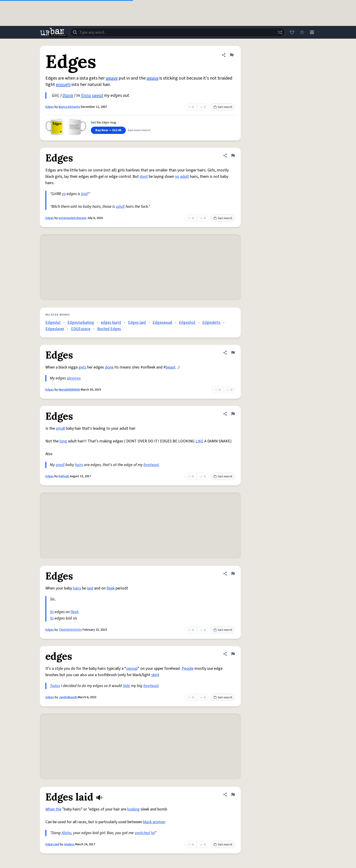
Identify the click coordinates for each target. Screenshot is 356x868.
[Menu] (312, 32)
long (63, 441)
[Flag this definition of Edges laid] (233, 795)
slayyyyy (74, 378)
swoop (132, 669)
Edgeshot (187, 322)
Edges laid (137, 322)
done (109, 367)
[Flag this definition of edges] (233, 654)
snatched (142, 833)
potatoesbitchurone (73, 218)
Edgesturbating (81, 322)
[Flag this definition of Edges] (232, 55)
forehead (151, 465)
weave (112, 78)
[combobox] (178, 32)
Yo (52, 612)
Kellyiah (64, 476)
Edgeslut (53, 322)
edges (50, 697)
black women (154, 822)
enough (63, 85)
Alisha (66, 833)
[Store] (292, 32)
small (60, 428)
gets (82, 367)
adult (184, 177)
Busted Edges (109, 329)
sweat (98, 95)
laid (84, 194)
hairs (79, 465)
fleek (111, 588)
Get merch (223, 107)
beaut (171, 367)
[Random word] (280, 32)
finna (86, 95)
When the (53, 809)
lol (153, 833)
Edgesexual (162, 322)
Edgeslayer (55, 329)
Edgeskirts (211, 322)
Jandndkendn (68, 697)
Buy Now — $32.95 (108, 130)
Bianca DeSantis (69, 107)
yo (177, 177)
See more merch (139, 130)
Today (55, 686)
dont (144, 177)
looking (133, 809)
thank (68, 95)
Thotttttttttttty (70, 630)
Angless (69, 844)
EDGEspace (81, 329)
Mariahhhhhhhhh (69, 390)
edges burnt (111, 322)
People (188, 669)
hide (126, 686)
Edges (50, 107)
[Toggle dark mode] (302, 32)
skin (155, 675)
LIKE (199, 441)
